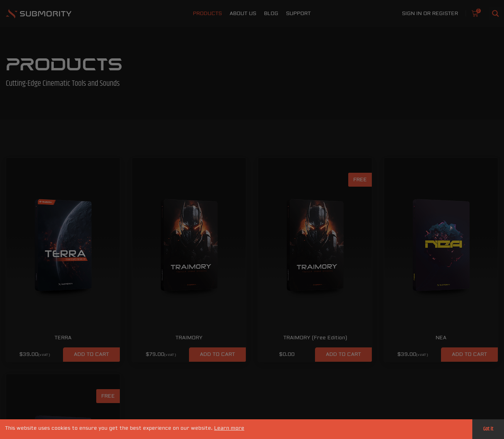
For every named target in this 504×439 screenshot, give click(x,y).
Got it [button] (488, 429)
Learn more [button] (229, 428)
